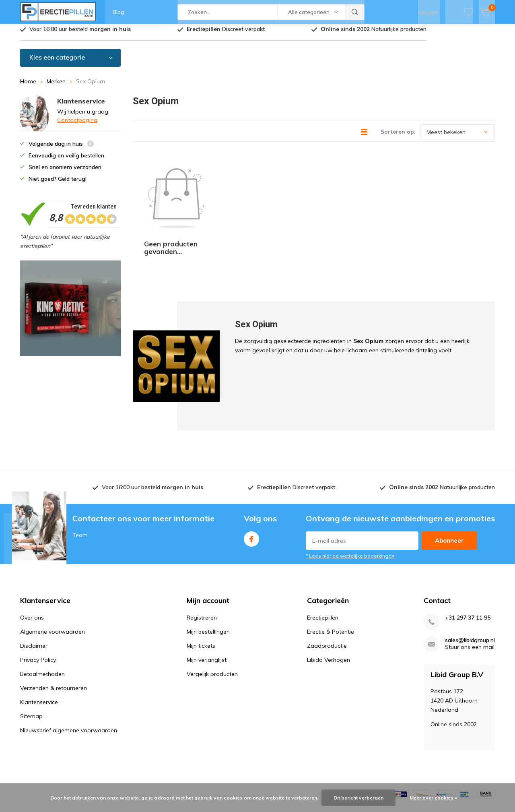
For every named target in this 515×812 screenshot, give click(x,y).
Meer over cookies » (433, 798)
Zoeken (355, 12)
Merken (56, 87)
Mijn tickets (201, 598)
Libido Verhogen (329, 612)
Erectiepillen (323, 570)
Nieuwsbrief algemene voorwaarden (69, 682)
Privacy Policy (38, 612)
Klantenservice (39, 654)
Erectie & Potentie (331, 584)
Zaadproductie (327, 598)
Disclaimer (34, 598)
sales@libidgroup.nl (470, 592)
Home (28, 87)
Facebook (251, 489)
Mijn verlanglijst (207, 612)
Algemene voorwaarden (53, 584)
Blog (118, 12)
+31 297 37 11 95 (468, 570)
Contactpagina (77, 126)
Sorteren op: (398, 138)
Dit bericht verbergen (358, 798)
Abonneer (449, 493)
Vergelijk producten (212, 626)
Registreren (202, 570)
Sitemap (31, 668)
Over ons (32, 570)
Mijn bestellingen (208, 584)
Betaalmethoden (42, 626)
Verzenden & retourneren (54, 640)
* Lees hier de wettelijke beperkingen (350, 508)
